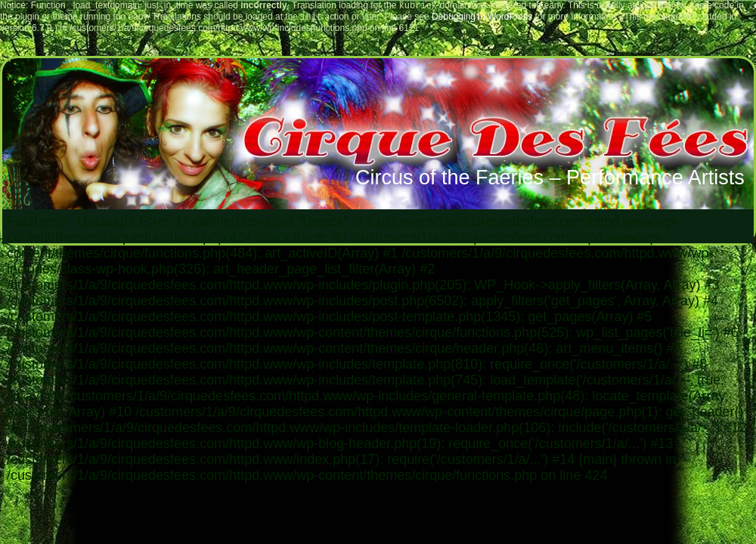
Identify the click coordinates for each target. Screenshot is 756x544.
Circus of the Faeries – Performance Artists (550, 181)
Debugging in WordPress (482, 20)
